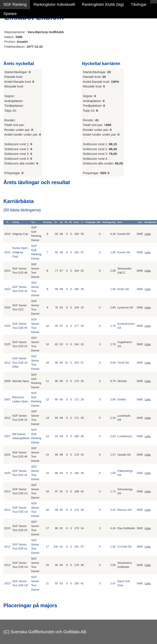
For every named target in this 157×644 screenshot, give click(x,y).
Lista (147, 234)
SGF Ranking (15, 4)
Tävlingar (139, 4)
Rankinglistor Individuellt (54, 4)
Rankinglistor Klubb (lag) (103, 4)
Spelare (10, 14)
